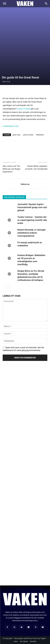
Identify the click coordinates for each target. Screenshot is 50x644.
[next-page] (9, 287)
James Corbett (24, 109)
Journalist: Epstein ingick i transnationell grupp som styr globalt (32, 207)
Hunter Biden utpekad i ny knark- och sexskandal (36, 168)
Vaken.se (25, 184)
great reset (17, 135)
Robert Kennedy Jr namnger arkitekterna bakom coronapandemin (31, 233)
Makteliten (40, 135)
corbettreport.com (11, 126)
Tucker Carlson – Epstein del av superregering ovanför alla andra (32, 220)
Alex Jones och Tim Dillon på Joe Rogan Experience (12, 169)
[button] (5, 4)
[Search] (46, 4)
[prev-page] (4, 287)
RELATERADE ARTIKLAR (14, 197)
